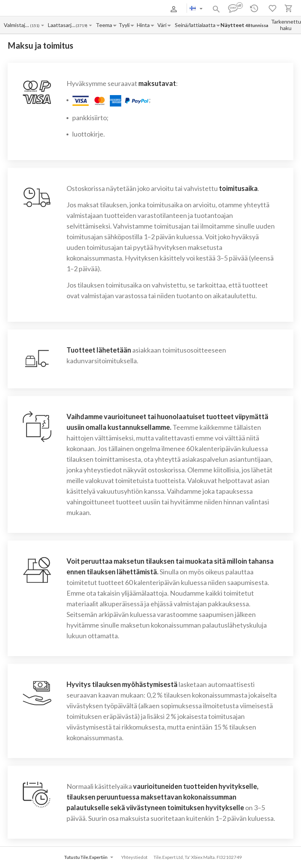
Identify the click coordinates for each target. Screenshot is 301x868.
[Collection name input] (62, 25)
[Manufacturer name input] (17, 25)
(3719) (82, 26)
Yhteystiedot (134, 857)
